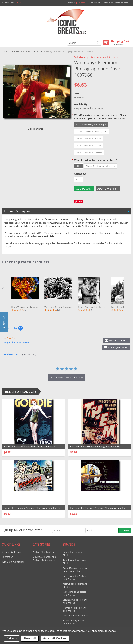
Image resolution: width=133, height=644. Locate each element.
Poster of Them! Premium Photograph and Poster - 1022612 (96, 448)
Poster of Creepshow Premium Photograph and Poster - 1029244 (32, 510)
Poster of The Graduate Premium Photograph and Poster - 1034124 (99, 510)
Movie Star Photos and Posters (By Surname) (44, 558)
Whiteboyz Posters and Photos (97, 57)
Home (4, 51)
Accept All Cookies (55, 638)
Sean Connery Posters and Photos (74, 622)
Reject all (30, 638)
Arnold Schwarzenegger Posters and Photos (75, 569)
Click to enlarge (35, 129)
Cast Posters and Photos (76, 616)
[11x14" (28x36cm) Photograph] (92, 131)
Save (80, 202)
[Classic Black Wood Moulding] (101, 166)
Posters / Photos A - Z (22, 51)
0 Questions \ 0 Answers (17, 342)
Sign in (107, 3)
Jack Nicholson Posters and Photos (74, 593)
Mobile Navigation (5, 43)
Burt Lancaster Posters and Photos (75, 577)
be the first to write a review (67, 377)
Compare (76, 3)
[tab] (11, 355)
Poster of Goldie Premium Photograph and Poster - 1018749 (30, 448)
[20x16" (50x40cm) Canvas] (89, 152)
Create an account (122, 3)
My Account (94, 3)
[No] (79, 166)
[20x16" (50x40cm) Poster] (89, 138)
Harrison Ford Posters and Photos (74, 609)
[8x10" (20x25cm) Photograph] (91, 125)
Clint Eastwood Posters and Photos (75, 601)
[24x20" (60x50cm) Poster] (89, 145)
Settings (12, 638)
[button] (3, 289)
